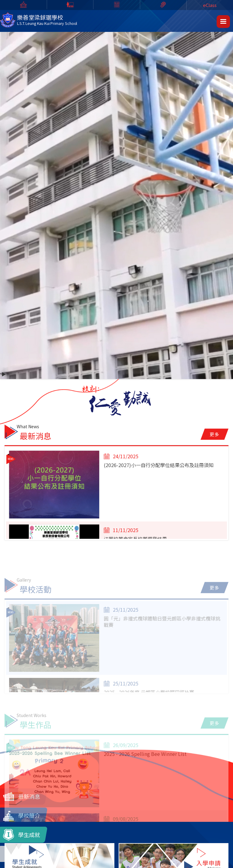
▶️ (4, 374)
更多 (214, 434)
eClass (210, 5)
